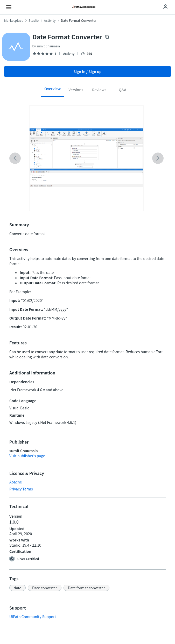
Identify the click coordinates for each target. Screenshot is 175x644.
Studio (34, 20)
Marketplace (14, 20)
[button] (17, 588)
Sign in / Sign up (87, 71)
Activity (50, 20)
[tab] (53, 91)
